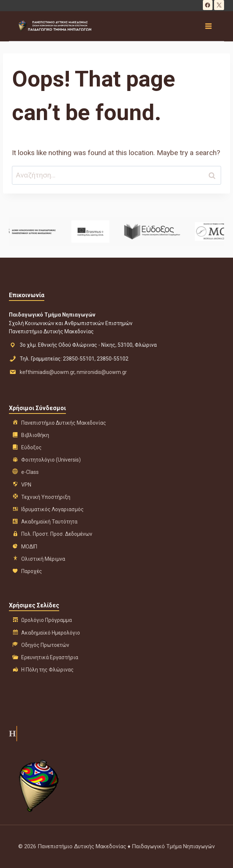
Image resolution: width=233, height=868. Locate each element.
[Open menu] (208, 26)
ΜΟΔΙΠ (29, 547)
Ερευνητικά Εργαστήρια (50, 657)
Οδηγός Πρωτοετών (45, 645)
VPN (26, 485)
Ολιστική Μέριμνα (43, 559)
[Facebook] (208, 5)
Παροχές (32, 571)
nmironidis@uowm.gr (102, 372)
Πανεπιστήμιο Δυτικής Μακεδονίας (64, 423)
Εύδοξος (31, 447)
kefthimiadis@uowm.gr (47, 372)
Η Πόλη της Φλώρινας (47, 670)
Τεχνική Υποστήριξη (46, 497)
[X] (219, 5)
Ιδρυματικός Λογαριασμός (52, 509)
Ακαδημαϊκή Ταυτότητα (49, 522)
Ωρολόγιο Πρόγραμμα (47, 620)
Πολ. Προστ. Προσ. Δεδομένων (57, 534)
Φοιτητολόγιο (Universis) (51, 460)
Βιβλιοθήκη (35, 435)
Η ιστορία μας (12, 733)
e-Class (30, 472)
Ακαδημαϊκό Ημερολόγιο (51, 633)
